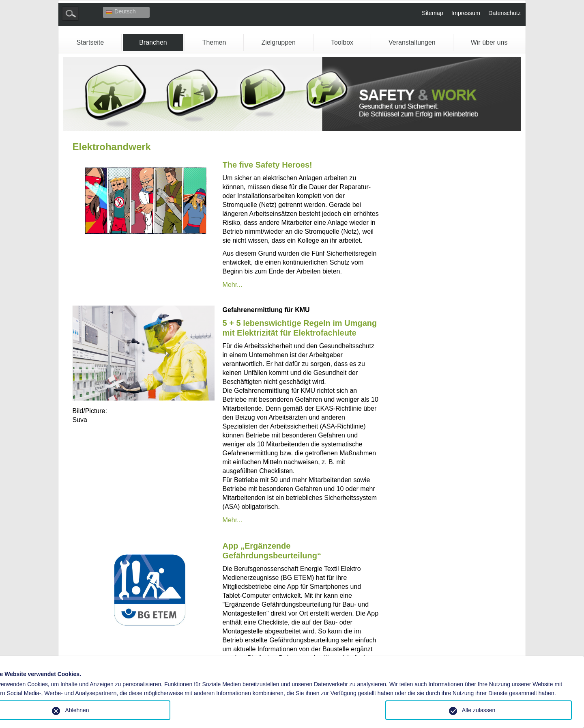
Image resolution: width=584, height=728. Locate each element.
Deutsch (121, 11)
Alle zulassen (479, 710)
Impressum (466, 13)
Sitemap (433, 13)
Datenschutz (505, 13)
